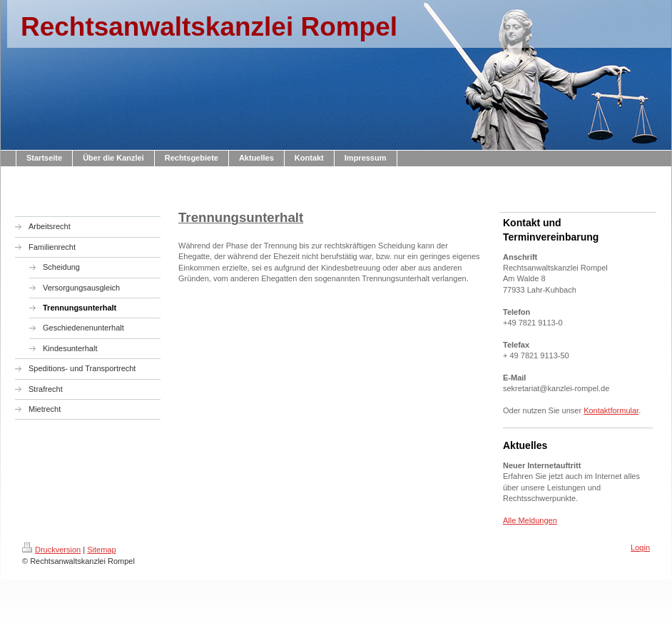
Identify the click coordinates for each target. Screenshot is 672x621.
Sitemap (101, 550)
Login (640, 547)
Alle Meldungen (530, 520)
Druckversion (51, 550)
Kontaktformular (611, 410)
